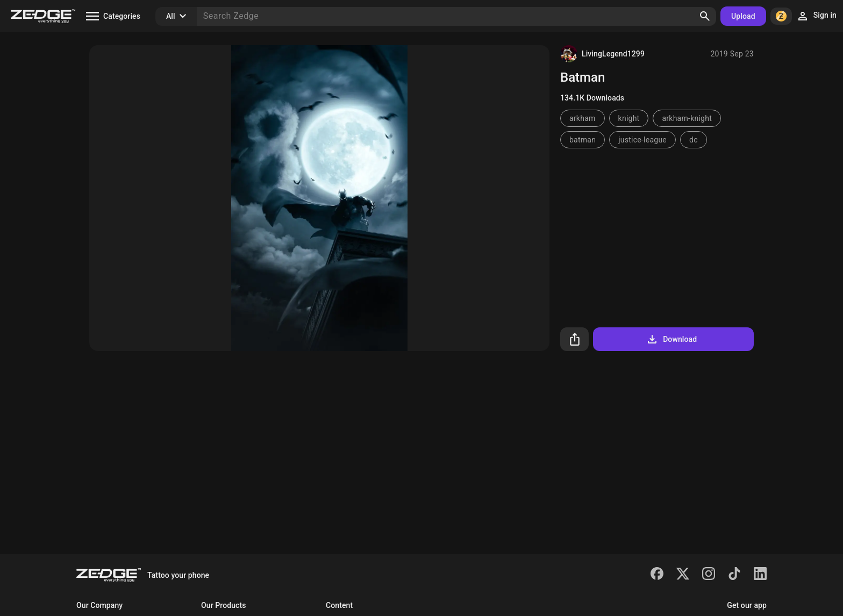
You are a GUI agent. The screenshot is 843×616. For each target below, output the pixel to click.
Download (671, 339)
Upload (743, 16)
